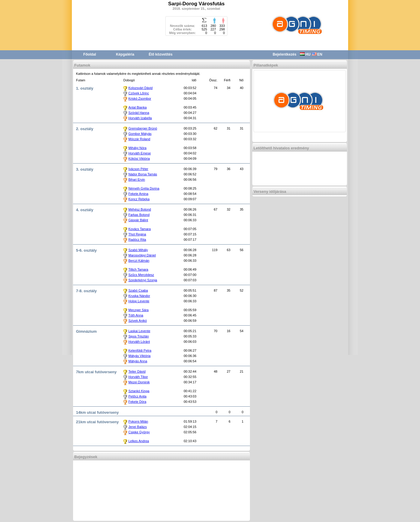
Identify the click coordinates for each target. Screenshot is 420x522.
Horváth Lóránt (139, 342)
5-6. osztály (86, 250)
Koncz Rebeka (139, 199)
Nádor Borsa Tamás (143, 174)
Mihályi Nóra (137, 148)
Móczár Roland (139, 139)
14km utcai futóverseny (97, 412)
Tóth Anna (136, 315)
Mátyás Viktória (139, 356)
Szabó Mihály (138, 250)
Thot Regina (137, 234)
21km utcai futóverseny (97, 422)
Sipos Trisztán (139, 336)
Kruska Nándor (139, 296)
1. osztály (85, 88)
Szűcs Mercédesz (141, 275)
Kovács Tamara (140, 229)
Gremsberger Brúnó (143, 128)
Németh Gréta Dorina (144, 188)
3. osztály (85, 169)
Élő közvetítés (161, 54)
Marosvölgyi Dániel (142, 255)
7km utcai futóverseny (96, 372)
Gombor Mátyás (140, 134)
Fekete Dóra (137, 402)
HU (305, 54)
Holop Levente (139, 301)
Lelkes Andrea (139, 441)
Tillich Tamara (138, 269)
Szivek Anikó (138, 321)
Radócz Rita (137, 240)
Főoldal (90, 54)
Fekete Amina (138, 194)
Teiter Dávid (137, 371)
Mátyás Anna (138, 361)
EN (317, 54)
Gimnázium (86, 331)
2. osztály (85, 129)
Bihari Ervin (137, 180)
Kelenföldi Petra (140, 350)
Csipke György (139, 432)
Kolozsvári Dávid (140, 88)
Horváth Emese (140, 153)
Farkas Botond (139, 215)
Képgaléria (125, 54)
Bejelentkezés (285, 54)
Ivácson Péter (138, 169)
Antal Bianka (138, 107)
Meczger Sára (138, 310)
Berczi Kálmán (139, 261)
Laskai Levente (139, 331)
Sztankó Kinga (139, 391)
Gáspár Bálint (138, 220)
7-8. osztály (86, 291)
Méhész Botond (140, 209)
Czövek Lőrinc (139, 93)
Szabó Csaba (138, 290)
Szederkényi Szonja (143, 280)
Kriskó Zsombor (140, 98)
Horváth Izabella (140, 118)
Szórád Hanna (139, 113)
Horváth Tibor (138, 377)
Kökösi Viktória (139, 159)
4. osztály (85, 210)
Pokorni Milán (138, 421)
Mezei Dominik (139, 382)
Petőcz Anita (137, 396)
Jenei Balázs (138, 427)
